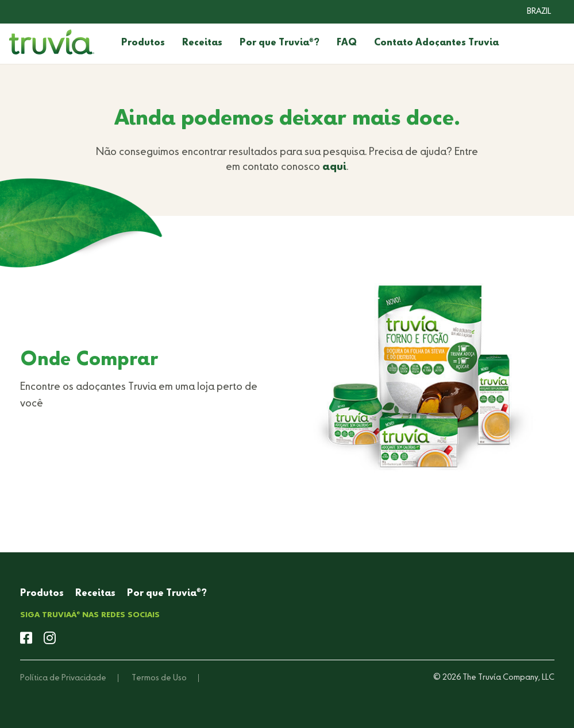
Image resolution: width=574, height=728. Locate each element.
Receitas (202, 43)
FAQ (347, 43)
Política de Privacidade (63, 678)
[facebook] (26, 639)
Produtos (143, 43)
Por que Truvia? (280, 43)
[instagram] (50, 639)
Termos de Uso (159, 678)
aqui (334, 167)
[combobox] (530, 11)
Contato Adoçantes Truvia (436, 43)
